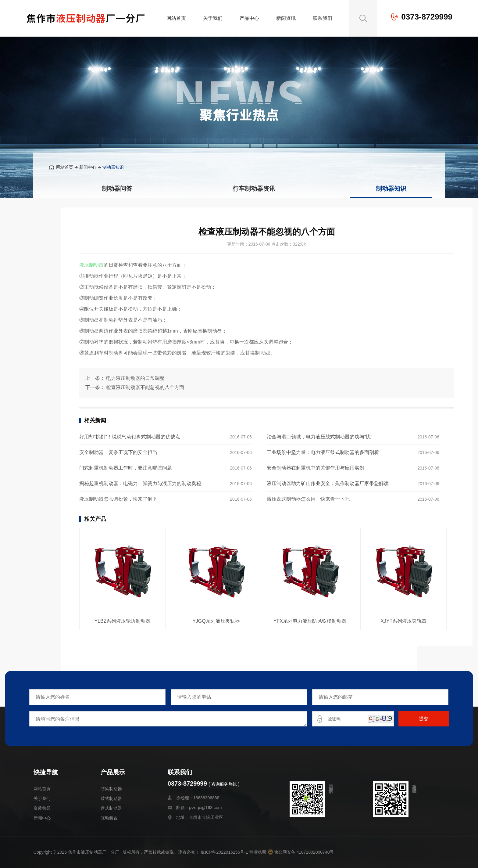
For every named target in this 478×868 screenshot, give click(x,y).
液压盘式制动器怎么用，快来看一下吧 (308, 499)
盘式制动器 (111, 808)
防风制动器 (111, 789)
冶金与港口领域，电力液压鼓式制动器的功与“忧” (320, 437)
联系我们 (323, 18)
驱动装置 (109, 818)
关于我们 (213, 18)
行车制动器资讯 (254, 189)
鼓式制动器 (111, 798)
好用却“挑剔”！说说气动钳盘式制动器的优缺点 (130, 437)
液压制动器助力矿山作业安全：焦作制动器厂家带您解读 (328, 483)
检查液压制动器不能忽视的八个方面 (145, 387)
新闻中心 (88, 167)
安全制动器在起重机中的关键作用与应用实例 (316, 468)
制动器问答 (117, 189)
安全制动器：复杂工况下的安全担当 (118, 452)
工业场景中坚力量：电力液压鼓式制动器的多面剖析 (323, 452)
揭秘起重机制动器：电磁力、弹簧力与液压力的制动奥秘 (140, 483)
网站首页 (176, 18)
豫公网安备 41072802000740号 (301, 852)
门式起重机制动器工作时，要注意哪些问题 (126, 468)
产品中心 (249, 18)
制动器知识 (113, 167)
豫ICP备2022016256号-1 (224, 852)
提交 (424, 719)
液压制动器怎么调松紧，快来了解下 (118, 499)
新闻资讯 (286, 18)
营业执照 (258, 852)
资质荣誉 (42, 808)
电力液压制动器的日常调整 (135, 378)
